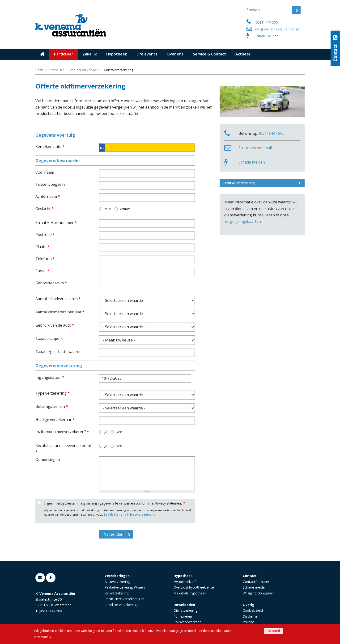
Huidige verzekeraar (55, 420)
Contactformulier (256, 582)
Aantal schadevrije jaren (58, 299)
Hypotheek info (186, 582)
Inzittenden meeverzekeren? (62, 432)
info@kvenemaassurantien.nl (277, 29)
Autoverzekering (117, 582)
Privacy (248, 622)
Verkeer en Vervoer (84, 70)
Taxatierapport (49, 338)
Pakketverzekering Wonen (125, 587)
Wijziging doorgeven (259, 593)
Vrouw (125, 209)
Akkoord (274, 631)
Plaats (42, 247)
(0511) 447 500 (266, 22)
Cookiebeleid (253, 610)
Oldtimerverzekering (239, 183)
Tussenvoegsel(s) (51, 184)
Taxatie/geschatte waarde (58, 352)
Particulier (57, 70)
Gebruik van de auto (55, 325)
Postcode (45, 235)
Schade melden (266, 36)
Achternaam (48, 196)
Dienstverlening (186, 610)
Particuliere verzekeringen (124, 599)
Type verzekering (53, 393)
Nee (119, 432)
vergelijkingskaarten (243, 221)
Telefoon (45, 259)
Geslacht (45, 209)
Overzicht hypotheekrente (194, 587)
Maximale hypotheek (190, 593)
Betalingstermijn (52, 406)
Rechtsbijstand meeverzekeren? (64, 449)
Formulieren (183, 616)
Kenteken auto (50, 147)
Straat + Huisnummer (56, 223)
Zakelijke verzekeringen (123, 605)
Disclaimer (251, 616)
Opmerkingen (48, 459)
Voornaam (45, 172)
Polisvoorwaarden (187, 622)
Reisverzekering (117, 593)
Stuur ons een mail (255, 148)
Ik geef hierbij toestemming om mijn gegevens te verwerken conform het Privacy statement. (114, 503)
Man (108, 209)
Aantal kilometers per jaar (60, 312)
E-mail (42, 271)
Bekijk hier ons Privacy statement (129, 515)
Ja (106, 432)
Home (40, 70)
